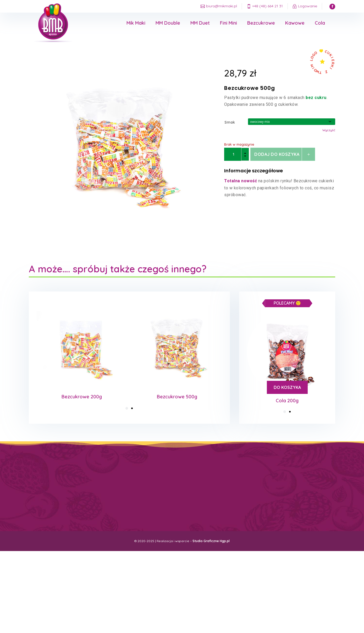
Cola (320, 23)
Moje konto (213, 486)
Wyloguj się (213, 502)
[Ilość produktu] (237, 154)
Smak (230, 122)
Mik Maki (136, 23)
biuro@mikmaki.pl (222, 6)
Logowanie (308, 6)
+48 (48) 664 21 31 (268, 6)
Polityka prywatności (138, 489)
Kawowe (295, 23)
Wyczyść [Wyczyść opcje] (329, 130)
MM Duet (200, 23)
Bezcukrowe (261, 23)
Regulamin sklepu (136, 494)
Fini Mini (228, 23)
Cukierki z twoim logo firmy (141, 502)
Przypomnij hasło (217, 496)
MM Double (168, 23)
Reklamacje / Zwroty (138, 498)
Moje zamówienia (216, 491)
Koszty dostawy (136, 485)
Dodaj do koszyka (277, 154)
